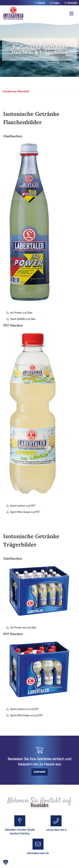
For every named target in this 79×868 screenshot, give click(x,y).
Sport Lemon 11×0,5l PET (24, 709)
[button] (6, 862)
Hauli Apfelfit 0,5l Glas (23, 319)
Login (55, 3)
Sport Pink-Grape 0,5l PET (25, 512)
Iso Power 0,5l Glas (21, 313)
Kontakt (71, 3)
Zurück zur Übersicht (15, 91)
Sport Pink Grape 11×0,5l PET (27, 715)
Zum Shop (40, 772)
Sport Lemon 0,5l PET (23, 506)
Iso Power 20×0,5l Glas (23, 628)
